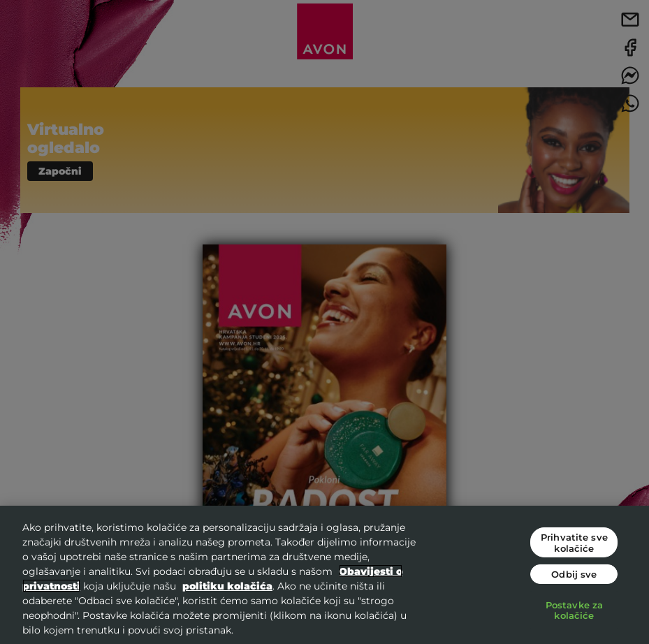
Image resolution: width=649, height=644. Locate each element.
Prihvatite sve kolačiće (574, 542)
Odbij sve (574, 574)
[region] (324, 575)
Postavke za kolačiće (574, 610)
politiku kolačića (227, 586)
